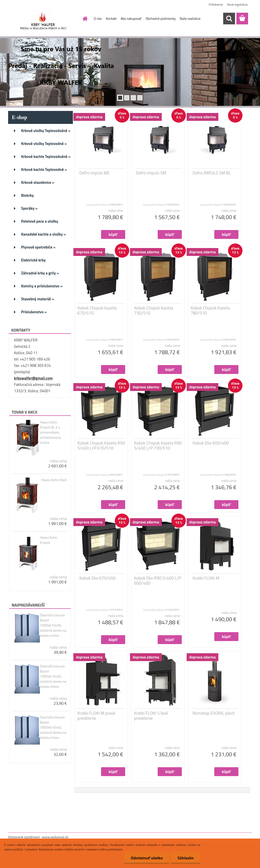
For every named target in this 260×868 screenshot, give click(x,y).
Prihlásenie (216, 4)
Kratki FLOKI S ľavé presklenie (151, 716)
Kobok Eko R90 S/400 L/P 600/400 (158, 581)
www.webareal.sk (55, 837)
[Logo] (43, 19)
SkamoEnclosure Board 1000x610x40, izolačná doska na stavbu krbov (53, 727)
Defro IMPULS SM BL (212, 173)
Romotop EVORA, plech (214, 713)
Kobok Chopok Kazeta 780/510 (210, 310)
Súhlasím (186, 858)
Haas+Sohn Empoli (48, 540)
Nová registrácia (237, 4)
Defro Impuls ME (95, 173)
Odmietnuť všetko (147, 858)
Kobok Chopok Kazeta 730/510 (154, 310)
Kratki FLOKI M (206, 578)
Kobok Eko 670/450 (97, 578)
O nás (98, 19)
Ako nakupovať (131, 19)
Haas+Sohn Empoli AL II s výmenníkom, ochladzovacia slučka (50, 432)
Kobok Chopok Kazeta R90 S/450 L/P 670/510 (101, 446)
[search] (229, 19)
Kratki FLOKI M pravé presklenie (96, 716)
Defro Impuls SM (151, 173)
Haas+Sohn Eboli (54, 480)
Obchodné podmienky (161, 19)
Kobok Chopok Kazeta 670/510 (97, 310)
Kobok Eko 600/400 (211, 443)
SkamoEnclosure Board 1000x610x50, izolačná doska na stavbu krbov (53, 625)
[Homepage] (84, 19)
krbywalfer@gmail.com (33, 378)
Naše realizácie (190, 19)
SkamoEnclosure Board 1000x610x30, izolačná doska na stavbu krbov (53, 676)
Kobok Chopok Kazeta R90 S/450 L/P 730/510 (158, 446)
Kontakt (111, 19)
